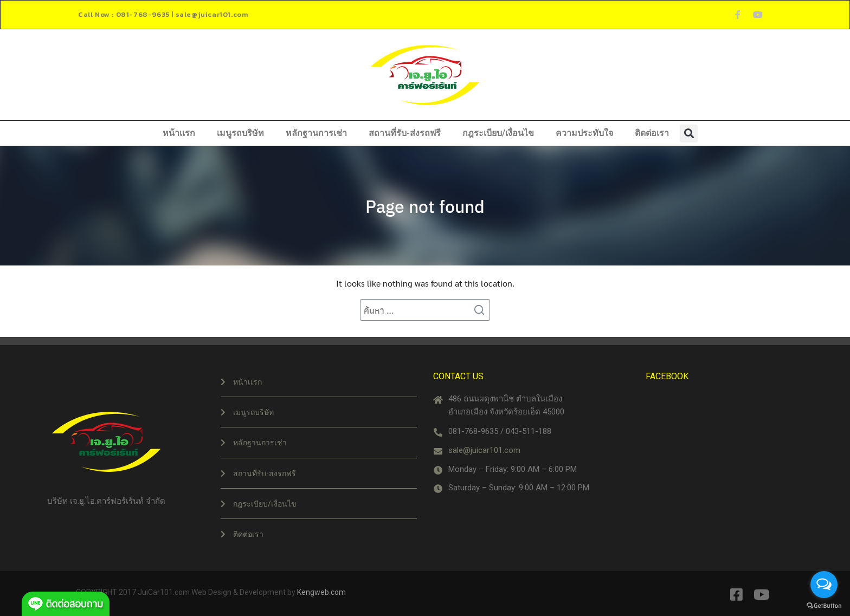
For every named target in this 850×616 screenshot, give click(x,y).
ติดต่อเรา (652, 133)
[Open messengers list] (824, 585)
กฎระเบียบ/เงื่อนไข (498, 133)
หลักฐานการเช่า (316, 133)
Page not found (425, 206)
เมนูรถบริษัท (240, 133)
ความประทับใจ (584, 133)
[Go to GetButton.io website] (824, 605)
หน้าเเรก (179, 133)
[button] (689, 134)
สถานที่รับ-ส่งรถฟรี (405, 133)
